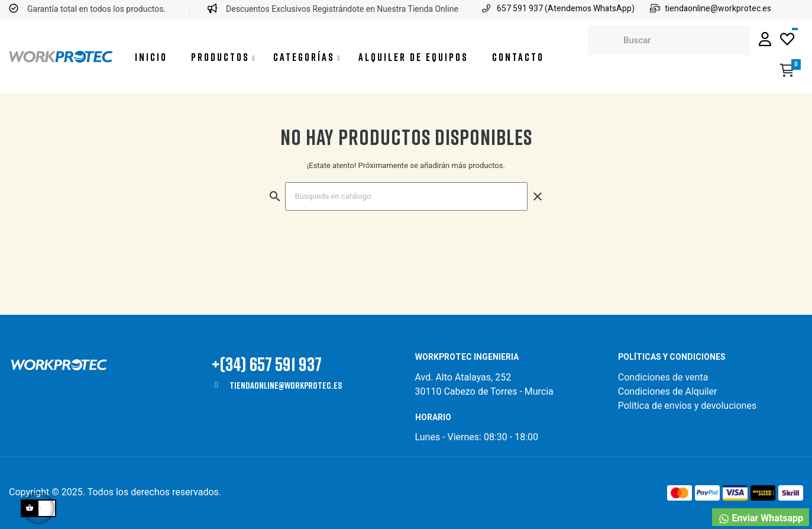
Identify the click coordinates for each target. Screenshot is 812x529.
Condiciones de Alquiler (668, 391)
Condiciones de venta (664, 377)
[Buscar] (406, 196)
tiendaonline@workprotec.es (286, 385)
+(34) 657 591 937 (267, 364)
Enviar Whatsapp (761, 519)
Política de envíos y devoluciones (687, 406)
